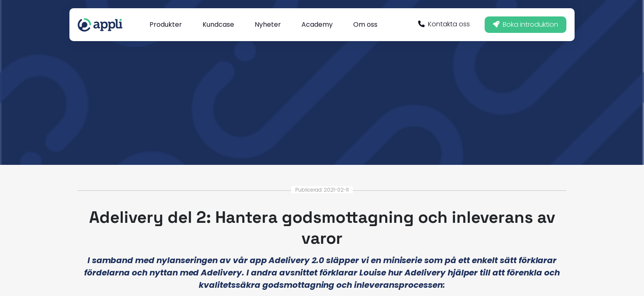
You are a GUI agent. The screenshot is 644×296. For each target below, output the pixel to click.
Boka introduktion (526, 24)
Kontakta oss (444, 24)
